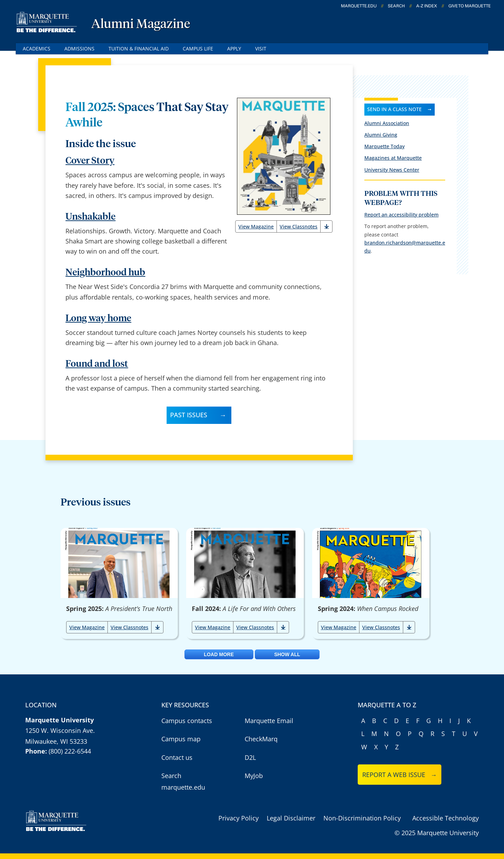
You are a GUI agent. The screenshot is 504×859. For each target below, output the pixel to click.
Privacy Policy (239, 818)
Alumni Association (387, 123)
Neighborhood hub (105, 273)
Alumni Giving (381, 135)
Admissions (79, 49)
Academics (37, 49)
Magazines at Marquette (393, 158)
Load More (219, 654)
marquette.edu (359, 6)
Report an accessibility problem (401, 215)
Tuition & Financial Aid (139, 49)
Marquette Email (269, 721)
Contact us (177, 757)
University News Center (392, 170)
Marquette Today (384, 146)
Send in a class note (394, 109)
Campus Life (198, 49)
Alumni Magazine (141, 25)
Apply (234, 49)
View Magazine (256, 226)
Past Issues (189, 415)
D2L (250, 757)
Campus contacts (187, 721)
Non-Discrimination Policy (362, 818)
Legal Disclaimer (291, 818)
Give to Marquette (470, 6)
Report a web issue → (400, 775)
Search (396, 6)
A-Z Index (427, 6)
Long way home (98, 319)
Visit (261, 49)
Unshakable (90, 217)
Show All (287, 654)
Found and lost (97, 364)
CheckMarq (261, 739)
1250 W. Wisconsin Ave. (60, 730)
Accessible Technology (446, 818)
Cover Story (90, 161)
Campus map (181, 739)
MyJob (254, 776)
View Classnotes (299, 226)
